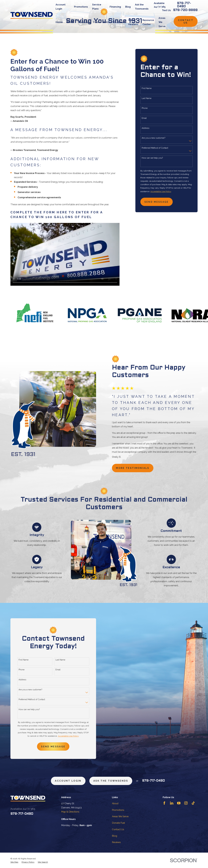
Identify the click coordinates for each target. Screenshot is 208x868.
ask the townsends (111, 781)
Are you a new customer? (154, 138)
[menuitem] (14, 862)
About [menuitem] (70, 22)
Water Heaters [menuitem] (133, 22)
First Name (147, 88)
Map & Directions (70, 812)
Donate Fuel (118, 823)
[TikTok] (193, 803)
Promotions (81, 7)
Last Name (147, 98)
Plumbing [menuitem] (84, 22)
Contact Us (186, 21)
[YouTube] (179, 803)
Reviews (116, 842)
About (115, 803)
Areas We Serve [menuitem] (162, 22)
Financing (115, 7)
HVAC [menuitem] (106, 22)
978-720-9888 (185, 10)
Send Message (157, 202)
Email (144, 118)
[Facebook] (164, 803)
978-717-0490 (184, 5)
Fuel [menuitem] (96, 22)
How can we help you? (152, 158)
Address (146, 128)
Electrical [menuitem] (118, 22)
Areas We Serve (120, 816)
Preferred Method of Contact (155, 148)
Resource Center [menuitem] (148, 22)
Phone (145, 108)
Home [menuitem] (59, 22)
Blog (128, 7)
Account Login (68, 781)
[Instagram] (186, 803)
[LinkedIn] (172, 803)
